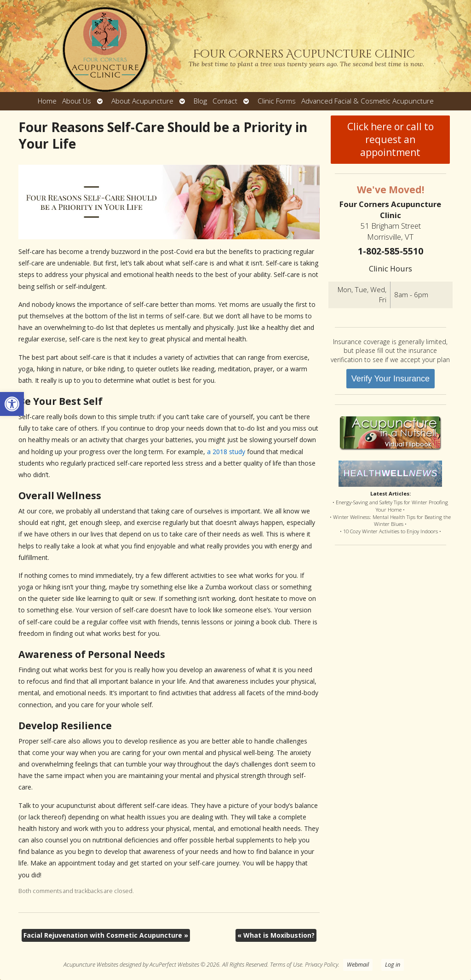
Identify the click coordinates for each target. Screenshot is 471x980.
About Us (77, 101)
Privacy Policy (322, 965)
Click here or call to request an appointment (391, 139)
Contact (225, 101)
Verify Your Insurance (391, 379)
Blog (200, 101)
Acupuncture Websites (91, 965)
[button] (12, 404)
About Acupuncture (142, 101)
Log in (393, 965)
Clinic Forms (277, 101)
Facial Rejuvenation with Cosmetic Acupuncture (106, 935)
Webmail (358, 965)
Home (47, 101)
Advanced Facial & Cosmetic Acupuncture (368, 101)
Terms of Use (286, 965)
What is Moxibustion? (276, 935)
